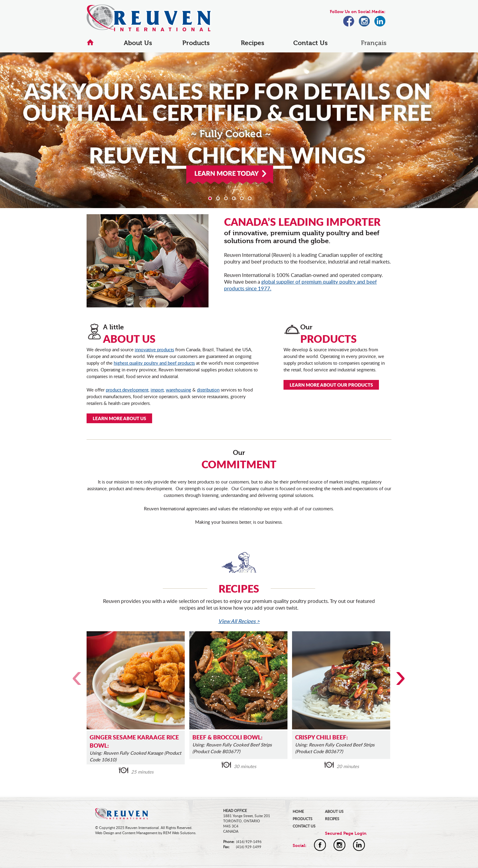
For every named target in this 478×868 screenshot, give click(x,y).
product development (127, 390)
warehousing (178, 390)
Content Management (140, 833)
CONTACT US (304, 826)
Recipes (253, 43)
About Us (138, 43)
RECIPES (332, 819)
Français (374, 43)
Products (196, 43)
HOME (298, 811)
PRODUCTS (303, 819)
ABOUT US (334, 811)
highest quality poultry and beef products (154, 363)
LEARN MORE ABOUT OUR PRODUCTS (331, 385)
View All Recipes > (239, 621)
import (157, 390)
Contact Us (310, 43)
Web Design (105, 833)
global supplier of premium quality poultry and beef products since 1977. (300, 285)
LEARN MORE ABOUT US (119, 418)
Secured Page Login (346, 833)
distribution (208, 390)
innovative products (154, 349)
